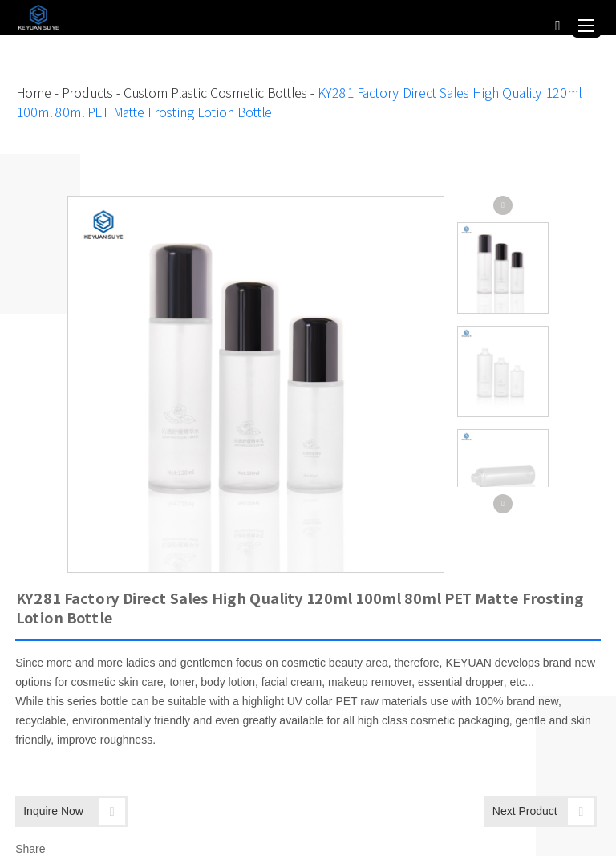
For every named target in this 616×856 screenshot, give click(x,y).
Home (33, 93)
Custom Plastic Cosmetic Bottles (215, 93)
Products (87, 93)
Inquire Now (74, 811)
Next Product (543, 811)
